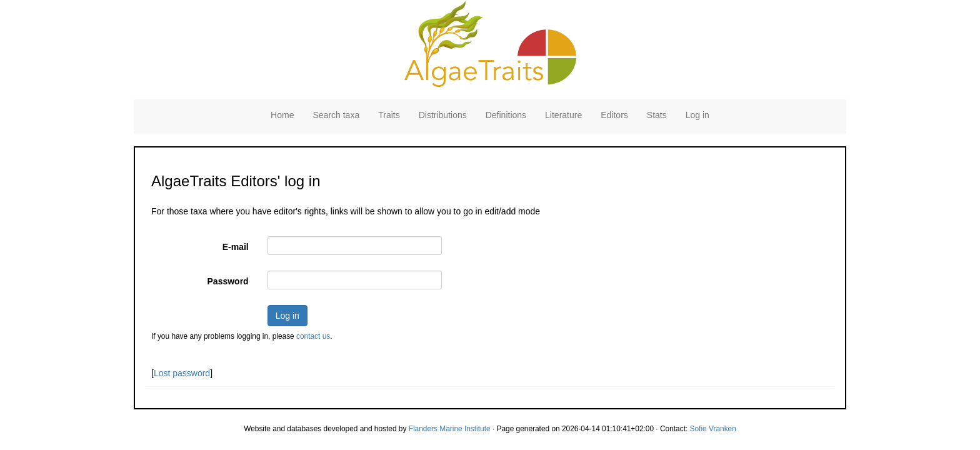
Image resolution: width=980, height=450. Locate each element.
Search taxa (336, 115)
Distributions (443, 115)
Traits (389, 115)
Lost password (182, 373)
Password (228, 281)
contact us (313, 336)
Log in (697, 115)
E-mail (236, 247)
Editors (614, 115)
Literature (563, 115)
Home (282, 115)
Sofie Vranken (713, 429)
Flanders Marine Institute (450, 429)
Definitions (506, 115)
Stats (657, 115)
